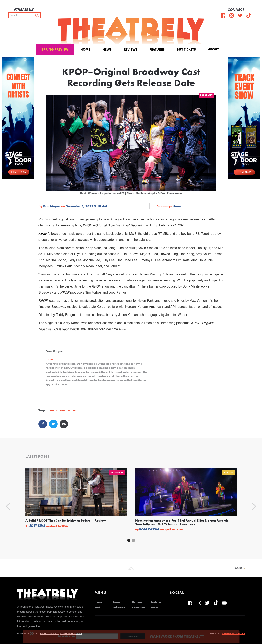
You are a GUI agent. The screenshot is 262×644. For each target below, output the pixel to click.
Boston (229, 473)
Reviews (131, 49)
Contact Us (139, 608)
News (107, 49)
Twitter (50, 359)
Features (157, 49)
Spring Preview (55, 49)
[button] (214, 49)
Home (85, 49)
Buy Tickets (186, 49)
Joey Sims (37, 526)
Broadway (206, 95)
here (122, 329)
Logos (155, 608)
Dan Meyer (52, 206)
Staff (97, 608)
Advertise (119, 608)
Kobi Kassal (149, 529)
